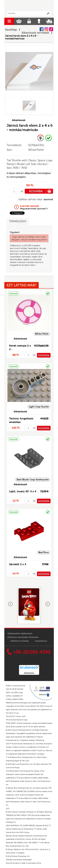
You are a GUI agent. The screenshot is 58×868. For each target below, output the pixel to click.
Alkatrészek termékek (35, 33)
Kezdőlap (11, 30)
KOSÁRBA (41, 191)
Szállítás (49, 21)
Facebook (42, 29)
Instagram (46, 29)
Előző (11, 604)
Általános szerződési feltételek (23, 637)
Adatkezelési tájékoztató (20, 634)
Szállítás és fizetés (20, 641)
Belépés (39, 21)
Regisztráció (29, 21)
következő (48, 604)
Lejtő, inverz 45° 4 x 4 (23, 491)
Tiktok (51, 29)
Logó (29, 5)
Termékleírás (18, 221)
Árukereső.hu (29, 673)
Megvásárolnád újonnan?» (34, 207)
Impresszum (41, 641)
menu (9, 21)
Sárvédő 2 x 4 (18, 564)
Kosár (19, 21)
